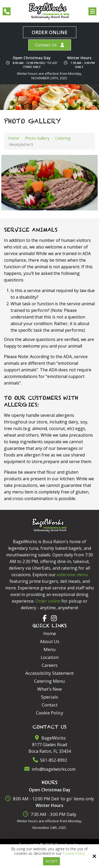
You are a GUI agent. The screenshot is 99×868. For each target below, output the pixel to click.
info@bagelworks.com (50, 769)
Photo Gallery (37, 138)
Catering (63, 138)
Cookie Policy (74, 854)
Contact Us (46, 45)
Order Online (50, 32)
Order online (48, 601)
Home (14, 138)
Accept (51, 861)
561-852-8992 (50, 760)
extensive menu (72, 575)
